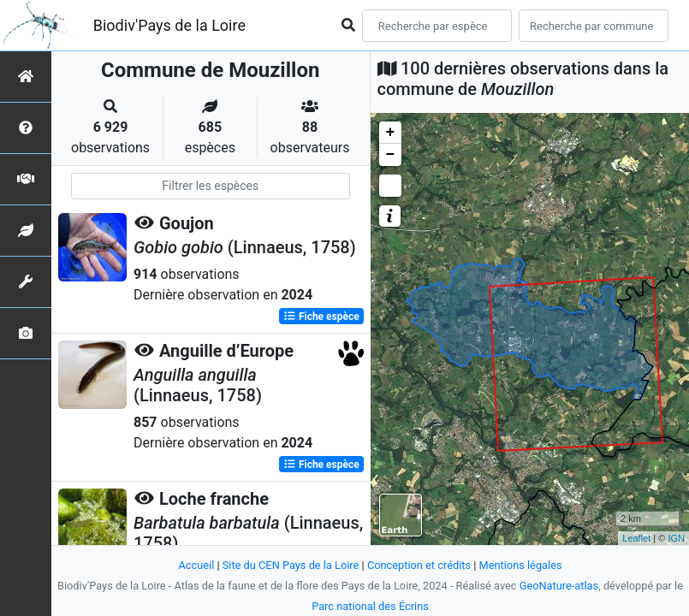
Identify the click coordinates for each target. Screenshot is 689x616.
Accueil (196, 565)
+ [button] (391, 133)
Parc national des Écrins (370, 606)
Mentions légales (521, 565)
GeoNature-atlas (559, 586)
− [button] (391, 155)
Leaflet (636, 538)
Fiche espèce (321, 317)
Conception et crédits (419, 565)
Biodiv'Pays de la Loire (169, 25)
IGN (676, 538)
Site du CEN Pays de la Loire (291, 565)
